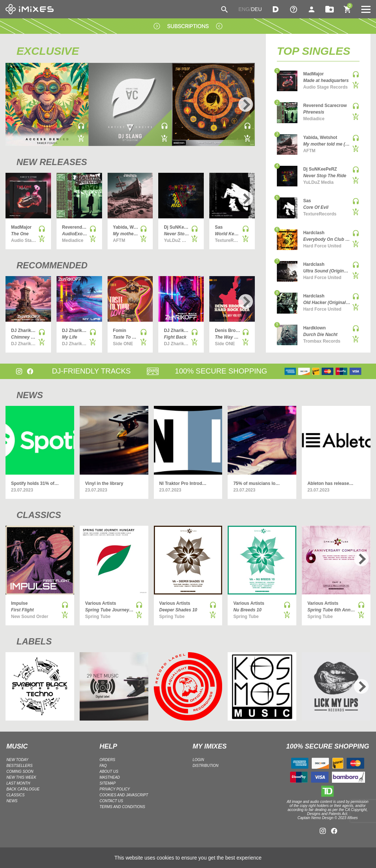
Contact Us (111, 801)
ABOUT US (109, 771)
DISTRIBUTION (206, 766)
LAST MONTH (18, 783)
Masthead (110, 777)
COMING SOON (20, 771)
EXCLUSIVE (48, 51)
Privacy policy (115, 789)
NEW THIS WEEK (21, 777)
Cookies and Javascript (124, 795)
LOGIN (198, 760)
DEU (256, 9)
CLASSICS (39, 515)
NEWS (30, 395)
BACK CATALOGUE (23, 789)
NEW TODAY (18, 760)
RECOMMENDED (52, 265)
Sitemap (108, 783)
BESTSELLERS (20, 766)
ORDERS (107, 760)
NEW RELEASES (52, 162)
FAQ (103, 766)
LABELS (34, 641)
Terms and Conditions (122, 807)
